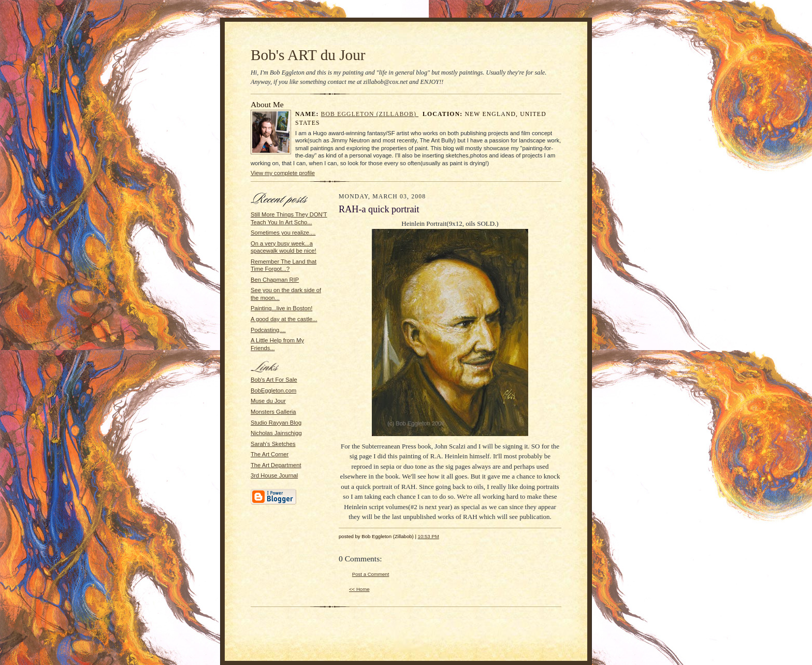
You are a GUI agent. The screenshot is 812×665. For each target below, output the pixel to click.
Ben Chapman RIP (275, 280)
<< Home (359, 589)
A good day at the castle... (284, 319)
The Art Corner (270, 454)
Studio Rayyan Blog (276, 423)
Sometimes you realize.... (283, 233)
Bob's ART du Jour (308, 55)
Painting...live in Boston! (281, 308)
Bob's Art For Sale (274, 380)
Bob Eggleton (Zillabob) (370, 114)
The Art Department (276, 465)
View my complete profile (283, 173)
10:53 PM (429, 536)
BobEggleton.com (273, 391)
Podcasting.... (268, 330)
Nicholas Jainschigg (276, 433)
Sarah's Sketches (273, 444)
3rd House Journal (274, 475)
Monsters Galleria (273, 412)
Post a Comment (371, 574)
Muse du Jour (268, 401)
